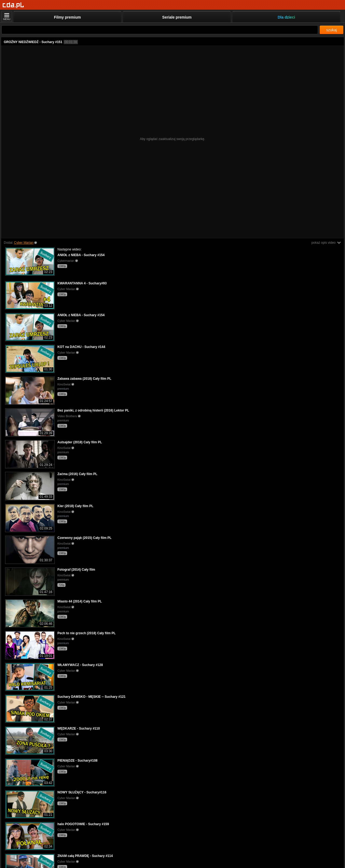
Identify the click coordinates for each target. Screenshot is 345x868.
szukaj (332, 30)
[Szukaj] (160, 30)
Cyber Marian (24, 243)
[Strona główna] (13, 5)
